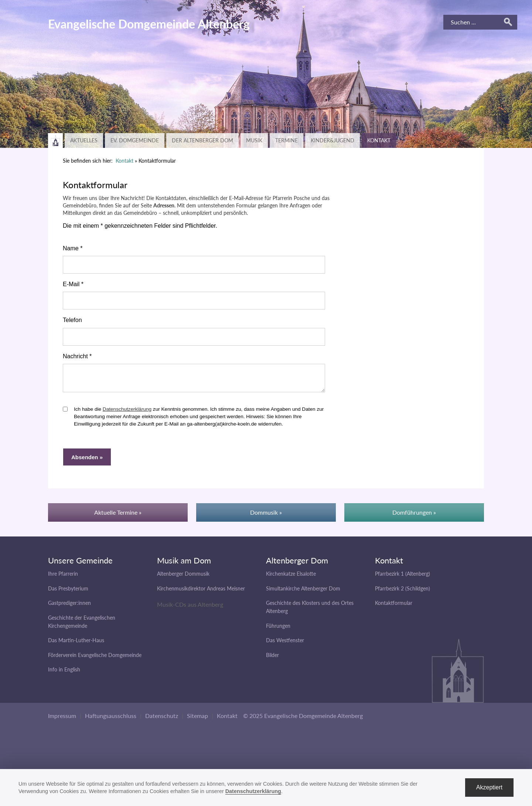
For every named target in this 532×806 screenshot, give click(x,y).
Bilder (272, 658)
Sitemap (197, 719)
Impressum (62, 719)
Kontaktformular (394, 606)
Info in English (64, 673)
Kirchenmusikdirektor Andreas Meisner (201, 592)
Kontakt (379, 140)
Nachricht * (77, 356)
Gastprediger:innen (69, 606)
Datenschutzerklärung (127, 412)
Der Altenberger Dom (202, 140)
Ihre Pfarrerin (63, 577)
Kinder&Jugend (332, 140)
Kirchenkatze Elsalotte (291, 577)
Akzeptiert (489, 787)
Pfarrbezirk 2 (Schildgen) (403, 592)
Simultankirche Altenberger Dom (303, 592)
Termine (287, 140)
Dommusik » (266, 516)
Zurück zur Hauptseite (55, 140)
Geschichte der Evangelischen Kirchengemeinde (82, 625)
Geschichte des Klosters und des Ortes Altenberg (310, 610)
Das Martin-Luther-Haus (76, 644)
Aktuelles (84, 140)
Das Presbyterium (68, 592)
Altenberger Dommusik (183, 577)
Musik (254, 140)
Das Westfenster (285, 644)
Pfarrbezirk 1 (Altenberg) (403, 577)
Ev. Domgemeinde (135, 140)
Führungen (278, 629)
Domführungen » (414, 516)
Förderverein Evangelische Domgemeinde (95, 658)
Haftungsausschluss (111, 719)
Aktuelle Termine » (118, 516)
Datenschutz (162, 719)
